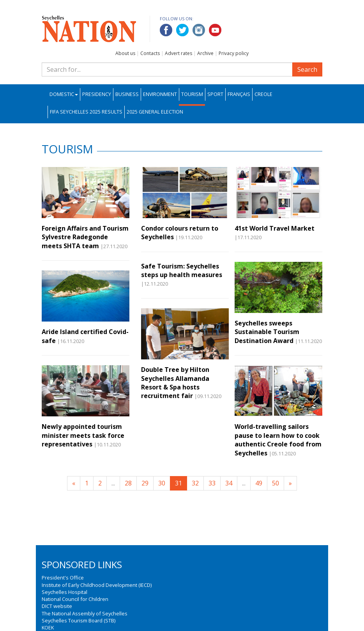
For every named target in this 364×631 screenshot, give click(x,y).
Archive (205, 53)
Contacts (150, 53)
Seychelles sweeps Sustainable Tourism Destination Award (267, 332)
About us (125, 53)
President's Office (63, 578)
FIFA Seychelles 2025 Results (86, 112)
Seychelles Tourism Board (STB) (79, 620)
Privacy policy (234, 53)
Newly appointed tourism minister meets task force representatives (83, 435)
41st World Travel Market (275, 228)
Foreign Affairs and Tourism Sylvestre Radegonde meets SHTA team (85, 237)
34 (229, 483)
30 (162, 483)
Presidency (97, 94)
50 (276, 483)
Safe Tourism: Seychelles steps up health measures (182, 270)
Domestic (64, 94)
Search (307, 69)
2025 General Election (155, 112)
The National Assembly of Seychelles (85, 613)
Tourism (192, 94)
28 (128, 483)
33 (212, 483)
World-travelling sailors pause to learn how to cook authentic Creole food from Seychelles (278, 440)
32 (195, 483)
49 (259, 483)
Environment (160, 94)
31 (178, 483)
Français (239, 94)
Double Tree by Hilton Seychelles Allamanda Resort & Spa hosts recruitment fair (175, 383)
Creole (263, 94)
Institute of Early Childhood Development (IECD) (97, 585)
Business (127, 94)
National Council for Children (75, 599)
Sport (215, 94)
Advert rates (178, 53)
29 (145, 483)
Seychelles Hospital (64, 592)
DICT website (57, 606)
